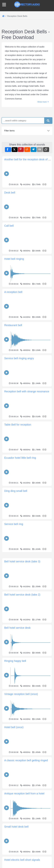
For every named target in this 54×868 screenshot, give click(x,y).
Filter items (9, 131)
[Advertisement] (27, 580)
